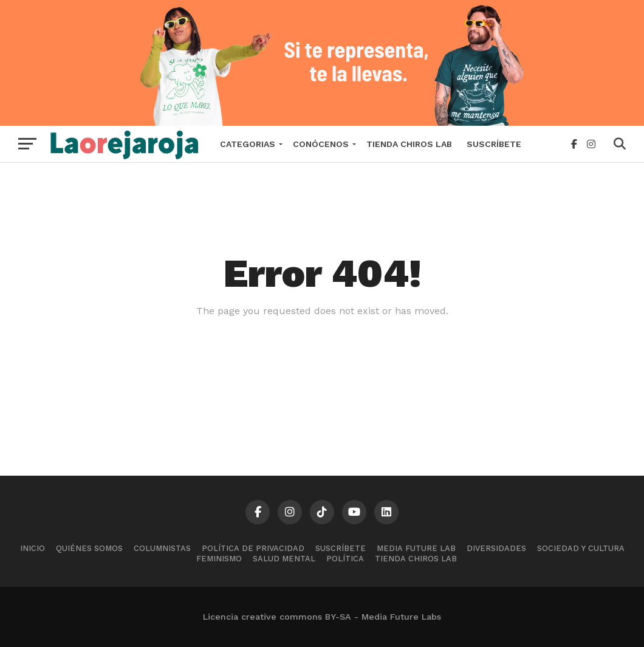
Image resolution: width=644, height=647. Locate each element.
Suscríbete (494, 144)
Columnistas (162, 548)
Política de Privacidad (253, 548)
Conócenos (321, 144)
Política (345, 559)
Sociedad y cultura (581, 548)
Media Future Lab (416, 548)
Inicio (33, 548)
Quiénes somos (89, 548)
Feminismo (219, 559)
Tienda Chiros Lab (409, 144)
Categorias (248, 144)
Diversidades (496, 548)
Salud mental (284, 559)
